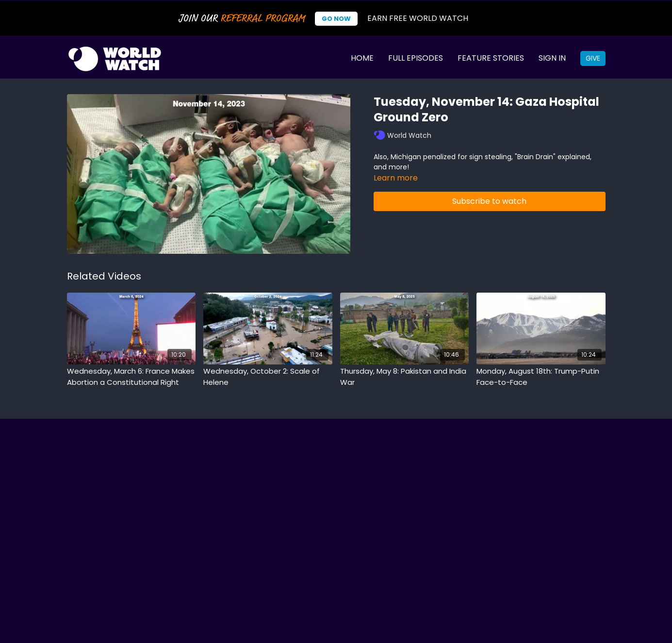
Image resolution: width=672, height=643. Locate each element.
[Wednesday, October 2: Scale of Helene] (268, 377)
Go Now (336, 19)
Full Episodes (416, 58)
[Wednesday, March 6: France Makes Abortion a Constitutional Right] (131, 377)
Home (362, 58)
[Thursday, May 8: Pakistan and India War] (405, 377)
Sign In (552, 58)
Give (593, 58)
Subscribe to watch (489, 201)
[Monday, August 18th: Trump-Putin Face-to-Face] (541, 377)
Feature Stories (491, 58)
